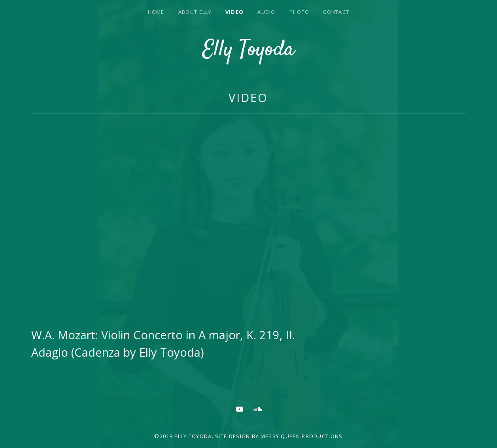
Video (235, 12)
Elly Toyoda (248, 50)
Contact (336, 12)
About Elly (195, 12)
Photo (300, 12)
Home (156, 12)
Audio (266, 12)
